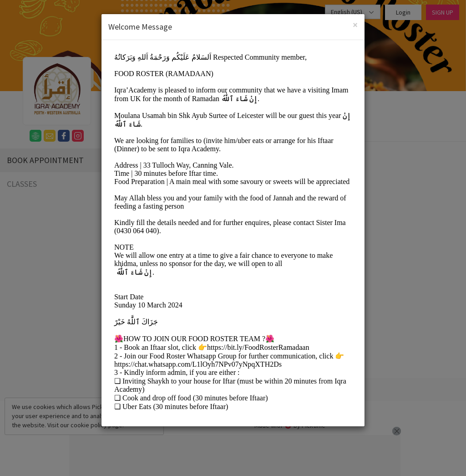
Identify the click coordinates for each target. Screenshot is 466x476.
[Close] (355, 25)
